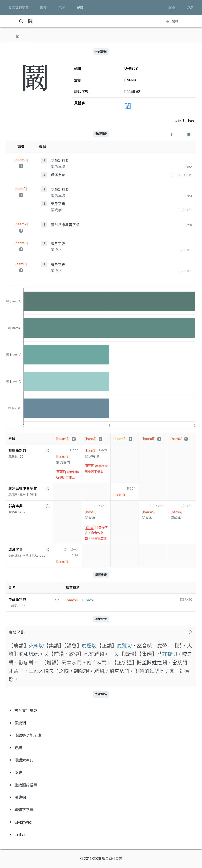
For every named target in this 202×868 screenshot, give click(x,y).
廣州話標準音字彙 (65, 225)
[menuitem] (101, 710)
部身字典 (58, 204)
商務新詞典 (60, 161)
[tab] (18, 37)
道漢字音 (58, 175)
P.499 (188, 600)
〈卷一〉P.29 (183, 175)
